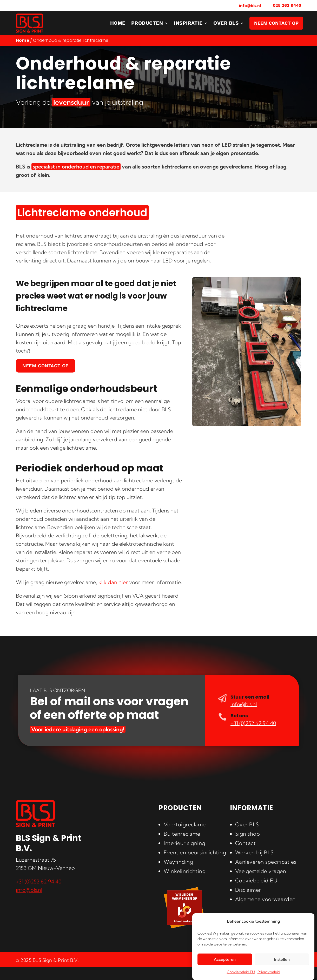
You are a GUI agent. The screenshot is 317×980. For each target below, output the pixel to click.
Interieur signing (184, 843)
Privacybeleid (269, 972)
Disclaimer (248, 890)
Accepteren (225, 959)
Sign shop (248, 834)
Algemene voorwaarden (265, 899)
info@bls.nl (250, 5)
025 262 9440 (287, 5)
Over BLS (247, 824)
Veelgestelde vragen (261, 871)
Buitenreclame (182, 834)
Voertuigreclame (185, 824)
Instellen (282, 959)
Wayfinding (178, 862)
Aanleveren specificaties (266, 862)
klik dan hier (113, 582)
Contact (246, 843)
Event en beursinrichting (195, 852)
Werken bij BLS (255, 852)
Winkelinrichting (185, 871)
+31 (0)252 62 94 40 (253, 723)
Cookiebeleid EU (241, 972)
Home (22, 40)
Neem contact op (46, 366)
